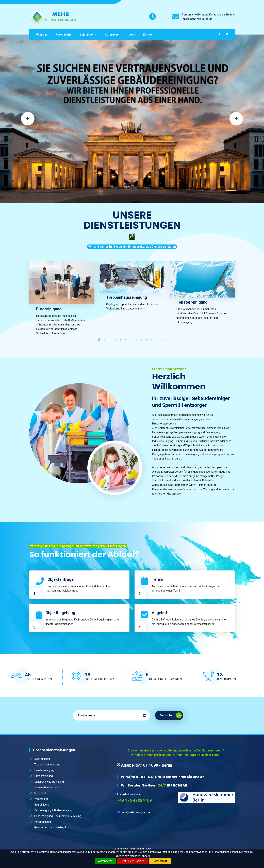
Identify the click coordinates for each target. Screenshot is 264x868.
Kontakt (148, 35)
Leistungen (87, 35)
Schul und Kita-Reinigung (49, 782)
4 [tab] (115, 340)
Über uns (42, 35)
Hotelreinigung (43, 822)
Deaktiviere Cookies (133, 861)
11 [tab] (152, 340)
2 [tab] (105, 340)
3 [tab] (110, 340)
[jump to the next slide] (236, 119)
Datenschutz (160, 861)
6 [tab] (126, 340)
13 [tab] (162, 340)
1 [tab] (100, 340)
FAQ (148, 849)
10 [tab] (147, 340)
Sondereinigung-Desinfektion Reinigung (58, 816)
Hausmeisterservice (46, 787)
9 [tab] (141, 340)
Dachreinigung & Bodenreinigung (53, 810)
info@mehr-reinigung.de (136, 812)
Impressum (137, 849)
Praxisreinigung (44, 776)
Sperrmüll (40, 793)
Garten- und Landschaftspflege (53, 828)
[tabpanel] (62, 301)
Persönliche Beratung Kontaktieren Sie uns (208, 15)
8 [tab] (136, 340)
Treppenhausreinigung (127, 297)
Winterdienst (42, 799)
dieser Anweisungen (128, 856)
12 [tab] (157, 340)
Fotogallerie (64, 35)
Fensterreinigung (192, 302)
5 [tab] (121, 340)
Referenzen (113, 35)
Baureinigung (42, 805)
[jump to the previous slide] (28, 119)
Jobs (132, 35)
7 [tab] (131, 340)
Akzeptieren (105, 861)
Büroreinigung (49, 309)
